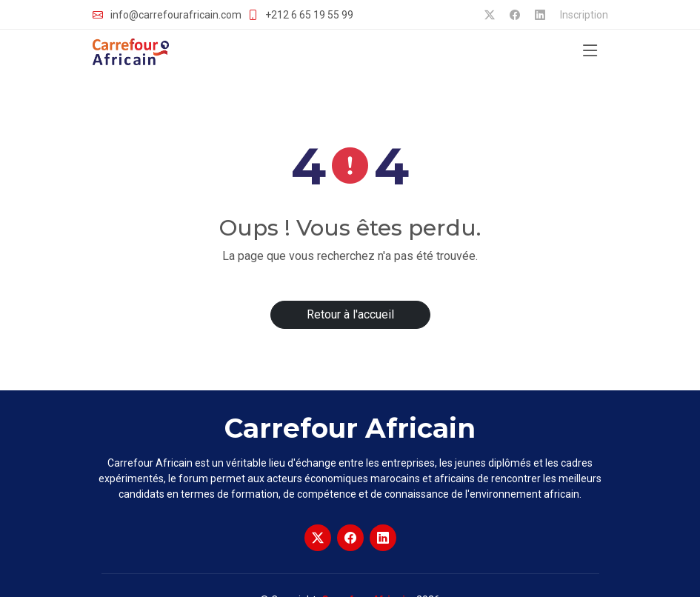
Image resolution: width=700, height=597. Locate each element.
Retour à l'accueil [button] (350, 314)
